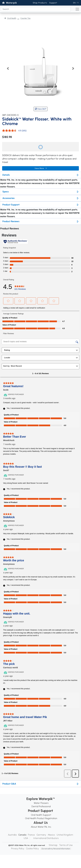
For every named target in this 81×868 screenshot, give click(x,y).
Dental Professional (41, 806)
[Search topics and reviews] (40, 342)
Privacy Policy (18, 849)
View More (39, 168)
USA (26, 838)
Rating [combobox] (41, 350)
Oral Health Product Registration (41, 818)
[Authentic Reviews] (15, 242)
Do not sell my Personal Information (56, 849)
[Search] (36, 9)
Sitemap (53, 845)
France (31, 835)
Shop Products (40, 3)
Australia (12, 835)
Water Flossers (41, 803)
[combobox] (43, 366)
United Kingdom (65, 835)
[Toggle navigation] (77, 9)
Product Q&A (9, 784)
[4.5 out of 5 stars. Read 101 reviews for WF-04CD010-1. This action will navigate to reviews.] (20, 287)
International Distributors (46, 838)
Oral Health (12, 18)
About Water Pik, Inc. (41, 827)
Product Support (11, 205)
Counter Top (25, 18)
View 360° (41, 109)
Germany (41, 835)
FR (78, 3)
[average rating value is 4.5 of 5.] (12, 131)
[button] (8, 69)
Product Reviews (11, 221)
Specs (6, 192)
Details (6, 175)
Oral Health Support (41, 815)
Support (53, 3)
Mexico (51, 835)
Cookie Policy (32, 849)
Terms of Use (66, 845)
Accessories (8, 198)
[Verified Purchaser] (14, 394)
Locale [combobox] (41, 358)
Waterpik (11, 3)
